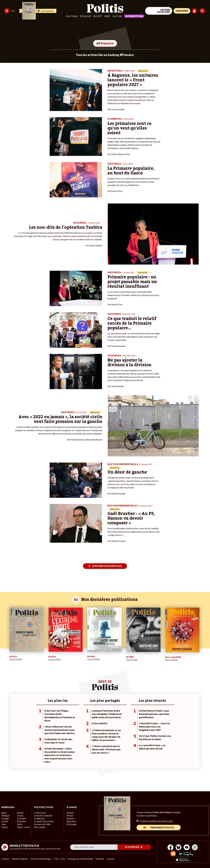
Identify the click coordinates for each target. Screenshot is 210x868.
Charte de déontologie (41, 858)
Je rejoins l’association (44, 821)
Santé (20, 824)
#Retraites (71, 821)
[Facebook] (170, 847)
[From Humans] (173, 854)
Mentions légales (20, 858)
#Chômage (71, 824)
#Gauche (71, 818)
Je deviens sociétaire (43, 815)
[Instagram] (196, 847)
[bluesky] (178, 847)
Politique (72, 16)
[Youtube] (187, 847)
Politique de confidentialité (81, 858)
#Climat (70, 812)
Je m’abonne (39, 818)
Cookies (112, 858)
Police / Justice (23, 827)
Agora (4, 812)
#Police (70, 815)
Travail (20, 815)
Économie (21, 818)
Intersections (134, 16)
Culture (117, 16)
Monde (20, 812)
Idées (107, 16)
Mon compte (39, 827)
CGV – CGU (60, 858)
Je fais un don (40, 812)
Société (97, 16)
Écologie (85, 16)
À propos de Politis (42, 824)
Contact (5, 858)
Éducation (21, 821)
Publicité (101, 858)
